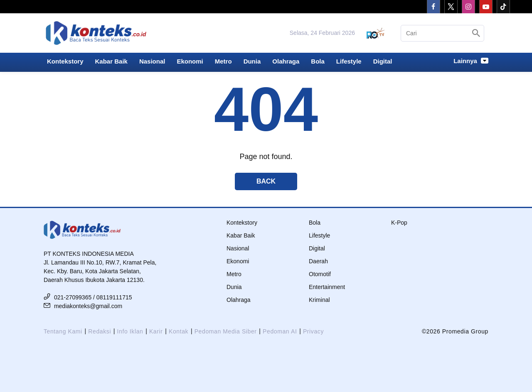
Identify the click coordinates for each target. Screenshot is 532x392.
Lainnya (471, 61)
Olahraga (286, 61)
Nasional (152, 61)
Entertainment (327, 287)
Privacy (313, 331)
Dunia (252, 61)
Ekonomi (190, 61)
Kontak (179, 331)
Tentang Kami (63, 331)
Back (266, 181)
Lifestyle (349, 61)
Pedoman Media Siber (226, 331)
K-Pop (399, 223)
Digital (383, 61)
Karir (156, 331)
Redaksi (100, 331)
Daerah (318, 261)
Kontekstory (65, 61)
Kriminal (319, 300)
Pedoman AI (280, 331)
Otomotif (320, 274)
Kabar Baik (111, 61)
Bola (318, 61)
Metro (223, 61)
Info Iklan (130, 331)
